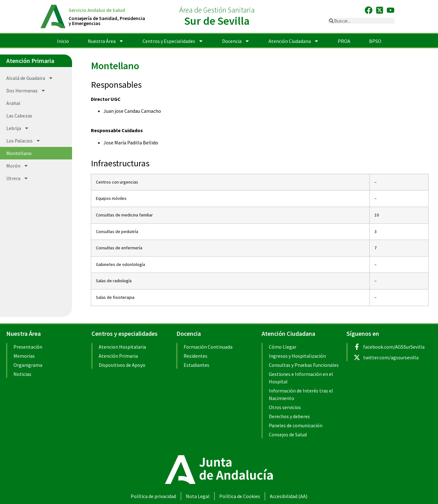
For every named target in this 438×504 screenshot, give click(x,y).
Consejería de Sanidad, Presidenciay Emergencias (107, 21)
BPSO (375, 41)
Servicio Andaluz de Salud (97, 10)
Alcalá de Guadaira (30, 78)
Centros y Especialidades (173, 41)
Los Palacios (23, 141)
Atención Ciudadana (294, 41)
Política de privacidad (153, 496)
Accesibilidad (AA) (289, 496)
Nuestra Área (106, 41)
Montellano (19, 153)
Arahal (13, 103)
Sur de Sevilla (217, 21)
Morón (17, 166)
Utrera (17, 178)
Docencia (236, 41)
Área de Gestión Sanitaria (217, 10)
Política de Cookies (240, 496)
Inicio (63, 41)
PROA (344, 41)
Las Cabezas (19, 116)
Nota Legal (198, 496)
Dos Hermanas (26, 91)
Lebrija (18, 128)
